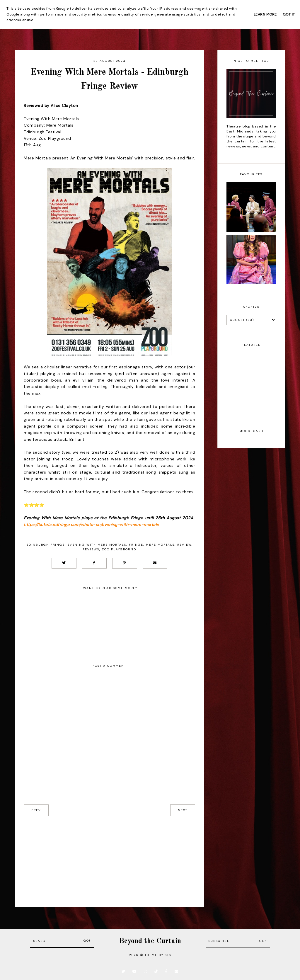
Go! (87, 941)
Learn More (265, 14)
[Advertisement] (109, 857)
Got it (289, 14)
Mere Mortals (160, 545)
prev (36, 810)
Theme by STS (158, 955)
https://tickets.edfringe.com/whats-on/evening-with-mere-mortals (91, 525)
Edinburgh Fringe (46, 545)
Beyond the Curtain (150, 941)
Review (184, 545)
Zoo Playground (119, 549)
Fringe (136, 545)
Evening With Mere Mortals (97, 545)
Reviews (91, 549)
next (183, 810)
